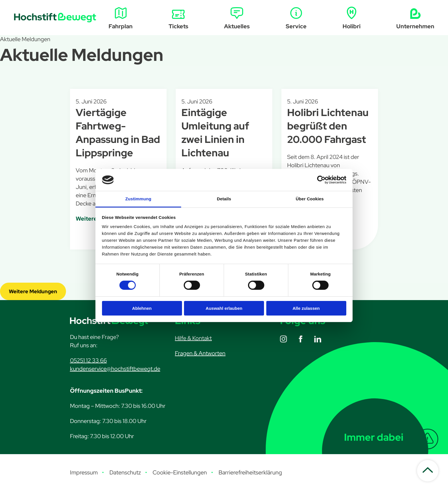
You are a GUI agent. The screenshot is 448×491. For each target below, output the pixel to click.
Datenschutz (125, 472)
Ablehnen (142, 308)
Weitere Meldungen (33, 291)
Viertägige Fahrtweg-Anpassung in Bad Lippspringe (118, 133)
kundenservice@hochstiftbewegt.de (115, 369)
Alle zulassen (306, 308)
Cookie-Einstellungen (180, 472)
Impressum (84, 472)
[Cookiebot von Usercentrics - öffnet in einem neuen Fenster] (321, 180)
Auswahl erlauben (224, 308)
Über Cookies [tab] (310, 199)
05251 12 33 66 (88, 360)
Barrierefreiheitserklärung (250, 472)
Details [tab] (224, 199)
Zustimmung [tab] (138, 199)
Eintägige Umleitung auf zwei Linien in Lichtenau (215, 133)
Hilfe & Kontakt (193, 338)
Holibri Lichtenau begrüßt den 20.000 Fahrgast (328, 126)
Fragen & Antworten (200, 353)
